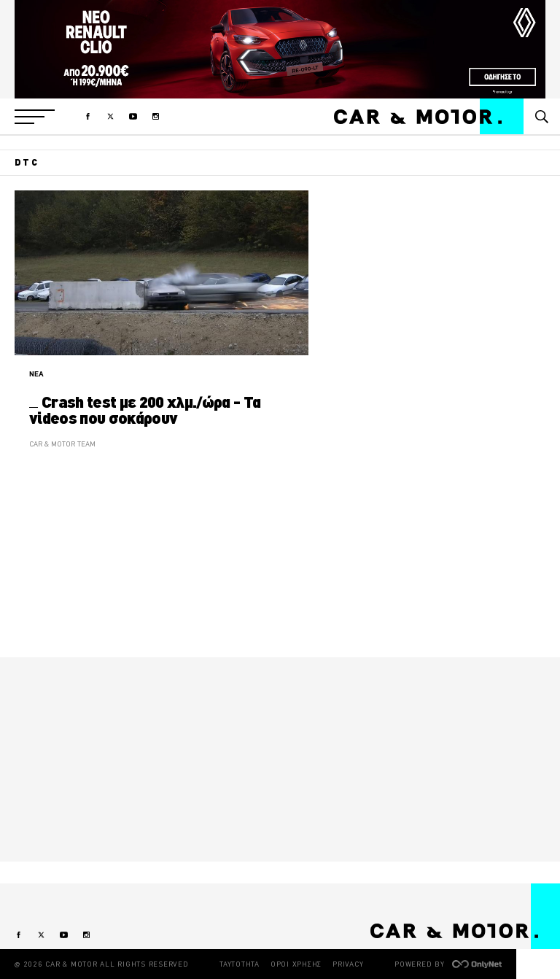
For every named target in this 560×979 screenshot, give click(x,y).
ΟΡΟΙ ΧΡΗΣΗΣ (296, 964)
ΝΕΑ (36, 374)
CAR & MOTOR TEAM (62, 444)
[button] (35, 117)
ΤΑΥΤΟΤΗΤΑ (240, 964)
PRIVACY (348, 964)
